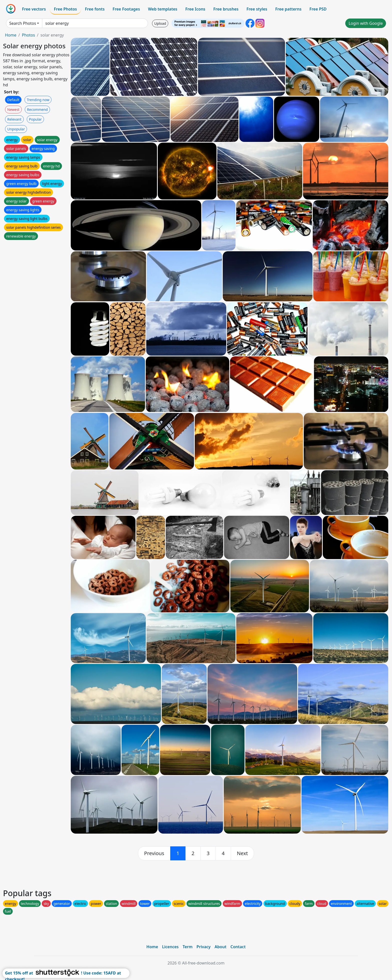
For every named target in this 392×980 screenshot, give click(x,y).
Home (11, 35)
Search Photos (23, 23)
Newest (13, 109)
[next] (242, 853)
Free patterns (288, 9)
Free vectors (34, 9)
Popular (35, 119)
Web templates (163, 9)
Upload (160, 23)
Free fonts (95, 9)
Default (13, 100)
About (220, 947)
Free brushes (226, 9)
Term (187, 947)
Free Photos (65, 9)
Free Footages (126, 9)
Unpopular (16, 129)
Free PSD (318, 9)
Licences (170, 947)
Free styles (257, 9)
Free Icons (195, 9)
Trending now (38, 100)
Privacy (203, 947)
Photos (28, 35)
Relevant (14, 119)
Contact (238, 947)
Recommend (37, 109)
